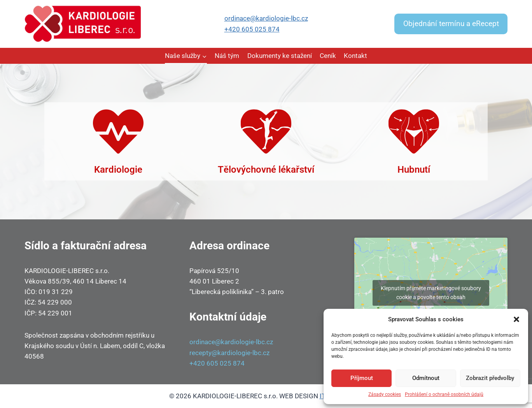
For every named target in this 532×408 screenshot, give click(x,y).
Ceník (328, 56)
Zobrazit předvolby (490, 378)
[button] (516, 319)
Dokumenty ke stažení (280, 56)
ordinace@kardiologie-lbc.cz (266, 18)
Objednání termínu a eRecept (451, 24)
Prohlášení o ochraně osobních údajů (444, 394)
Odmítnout (426, 378)
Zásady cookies (385, 394)
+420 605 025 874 (252, 29)
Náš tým (227, 56)
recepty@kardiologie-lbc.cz (229, 353)
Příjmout (362, 378)
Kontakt (355, 56)
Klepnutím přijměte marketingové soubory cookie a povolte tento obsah (431, 293)
